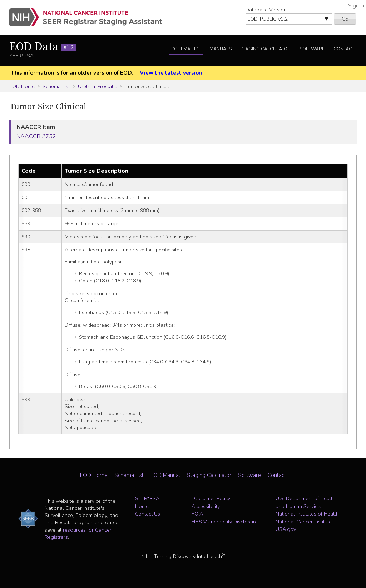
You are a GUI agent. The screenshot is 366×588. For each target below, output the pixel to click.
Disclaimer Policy (211, 498)
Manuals (221, 49)
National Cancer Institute (304, 522)
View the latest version (171, 73)
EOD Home (22, 86)
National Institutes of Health (307, 514)
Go (345, 19)
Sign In (356, 6)
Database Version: (267, 10)
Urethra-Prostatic (97, 86)
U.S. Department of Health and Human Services (305, 502)
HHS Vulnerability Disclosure (225, 522)
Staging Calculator (265, 49)
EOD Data (43, 47)
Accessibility (206, 506)
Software (312, 49)
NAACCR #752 (36, 136)
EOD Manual (165, 475)
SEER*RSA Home (147, 502)
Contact (344, 49)
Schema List (186, 49)
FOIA (197, 514)
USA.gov (286, 529)
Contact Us (148, 514)
